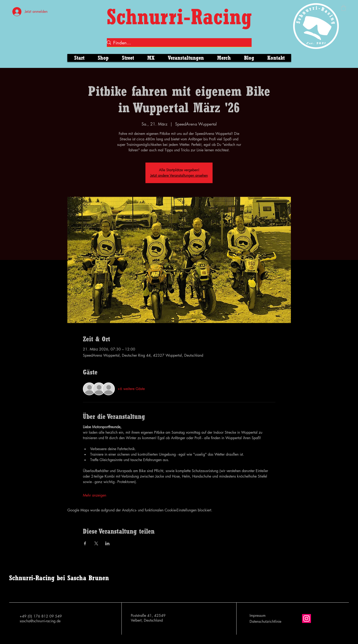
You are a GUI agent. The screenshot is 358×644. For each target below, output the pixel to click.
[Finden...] (178, 43)
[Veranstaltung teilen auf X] (96, 543)
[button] (344, 8)
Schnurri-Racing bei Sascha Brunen (59, 578)
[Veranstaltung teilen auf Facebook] (85, 543)
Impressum (258, 616)
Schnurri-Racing (179, 17)
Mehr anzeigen (95, 495)
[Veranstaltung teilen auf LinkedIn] (107, 543)
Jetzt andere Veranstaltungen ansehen (179, 175)
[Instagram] (307, 619)
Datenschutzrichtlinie (265, 621)
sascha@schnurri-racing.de (40, 621)
